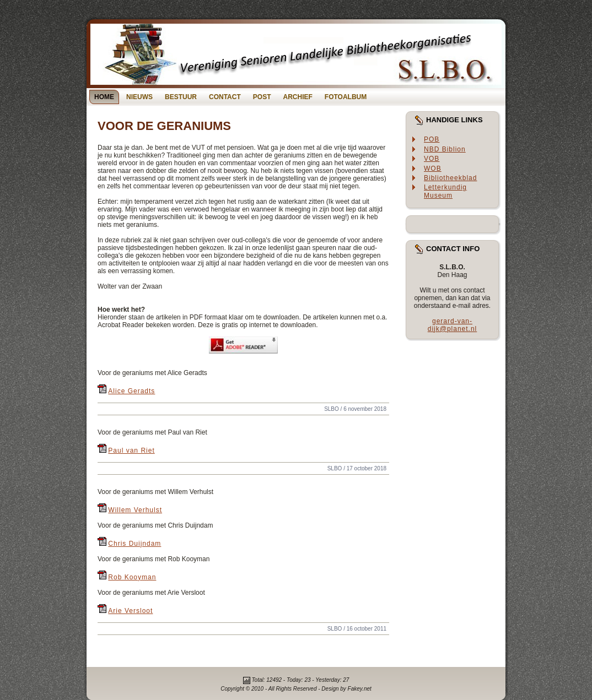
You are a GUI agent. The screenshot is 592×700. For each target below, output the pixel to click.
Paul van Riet (131, 451)
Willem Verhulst (135, 510)
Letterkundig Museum (445, 191)
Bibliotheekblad (450, 178)
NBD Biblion (445, 149)
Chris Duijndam (134, 544)
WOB (433, 169)
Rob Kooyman (132, 577)
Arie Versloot (130, 611)
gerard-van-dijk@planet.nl (453, 325)
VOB (432, 159)
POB (432, 139)
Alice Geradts (131, 391)
